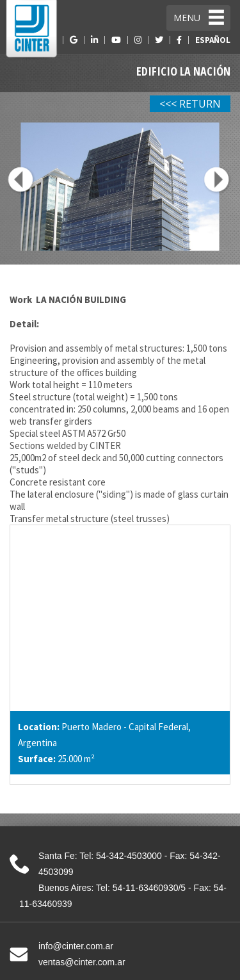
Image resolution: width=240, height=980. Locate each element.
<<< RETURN (190, 104)
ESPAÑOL (213, 40)
